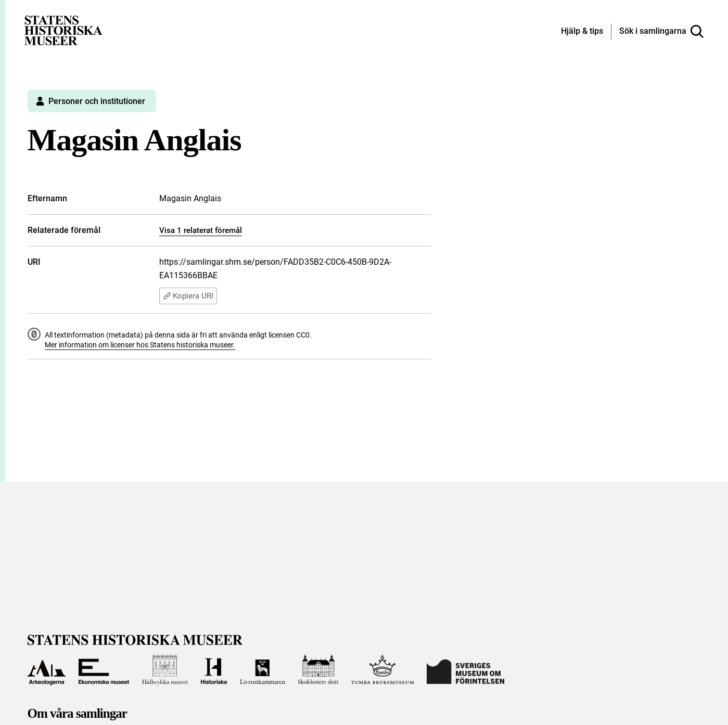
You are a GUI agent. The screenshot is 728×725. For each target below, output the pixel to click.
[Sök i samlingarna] (661, 32)
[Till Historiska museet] (214, 670)
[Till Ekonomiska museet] (104, 670)
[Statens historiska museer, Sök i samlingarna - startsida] (63, 30)
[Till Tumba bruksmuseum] (382, 670)
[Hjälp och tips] (582, 32)
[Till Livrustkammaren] (262, 670)
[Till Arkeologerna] (47, 670)
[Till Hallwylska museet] (165, 670)
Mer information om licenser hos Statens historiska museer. (140, 345)
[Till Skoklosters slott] (318, 670)
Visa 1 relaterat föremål (201, 230)
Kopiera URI (188, 296)
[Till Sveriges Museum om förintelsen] (465, 670)
